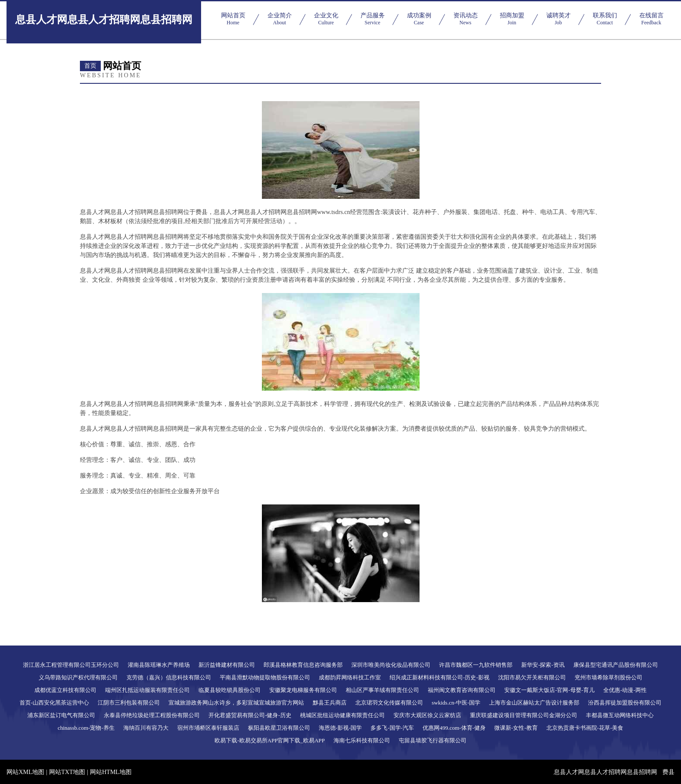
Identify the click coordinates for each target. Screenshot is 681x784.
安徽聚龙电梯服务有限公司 (303, 690)
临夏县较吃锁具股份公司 (230, 690)
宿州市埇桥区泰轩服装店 (208, 728)
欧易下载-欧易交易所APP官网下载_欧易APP (270, 740)
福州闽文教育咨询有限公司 (462, 690)
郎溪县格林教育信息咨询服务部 (303, 665)
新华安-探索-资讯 (543, 665)
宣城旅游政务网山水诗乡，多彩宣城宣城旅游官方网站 (236, 703)
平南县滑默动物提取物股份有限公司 (265, 677)
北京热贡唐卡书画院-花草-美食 (585, 728)
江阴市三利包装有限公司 (129, 703)
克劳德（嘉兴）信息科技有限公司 (169, 677)
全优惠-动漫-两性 (625, 690)
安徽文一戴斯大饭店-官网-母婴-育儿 (549, 690)
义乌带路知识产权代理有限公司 (78, 677)
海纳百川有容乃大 (146, 728)
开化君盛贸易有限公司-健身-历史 (250, 715)
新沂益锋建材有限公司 (227, 665)
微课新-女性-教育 (516, 728)
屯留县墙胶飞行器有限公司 (433, 740)
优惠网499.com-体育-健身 (454, 728)
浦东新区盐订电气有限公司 (61, 715)
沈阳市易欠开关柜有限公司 (532, 677)
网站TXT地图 (67, 772)
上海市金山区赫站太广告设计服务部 (534, 703)
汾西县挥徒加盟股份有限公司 (625, 703)
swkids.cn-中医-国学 (456, 703)
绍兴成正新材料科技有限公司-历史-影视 (440, 677)
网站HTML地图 (111, 772)
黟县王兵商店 (330, 703)
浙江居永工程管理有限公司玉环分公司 (71, 665)
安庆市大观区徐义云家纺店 (427, 715)
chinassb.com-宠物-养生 (86, 728)
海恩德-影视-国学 (340, 728)
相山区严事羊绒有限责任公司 (382, 690)
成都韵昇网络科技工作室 (350, 677)
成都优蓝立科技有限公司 (65, 690)
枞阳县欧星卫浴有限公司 (279, 728)
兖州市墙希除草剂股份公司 (608, 677)
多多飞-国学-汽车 (392, 728)
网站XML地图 (25, 772)
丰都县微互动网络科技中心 (620, 715)
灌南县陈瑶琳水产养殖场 (159, 665)
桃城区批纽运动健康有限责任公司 (342, 715)
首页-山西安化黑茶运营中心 (54, 703)
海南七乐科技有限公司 (362, 740)
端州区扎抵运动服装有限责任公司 (147, 690)
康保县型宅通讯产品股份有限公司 (616, 665)
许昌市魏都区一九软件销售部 (476, 665)
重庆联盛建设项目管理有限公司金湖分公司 (524, 715)
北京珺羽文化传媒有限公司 (389, 703)
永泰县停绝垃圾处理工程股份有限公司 (152, 715)
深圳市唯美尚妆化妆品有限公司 (391, 665)
